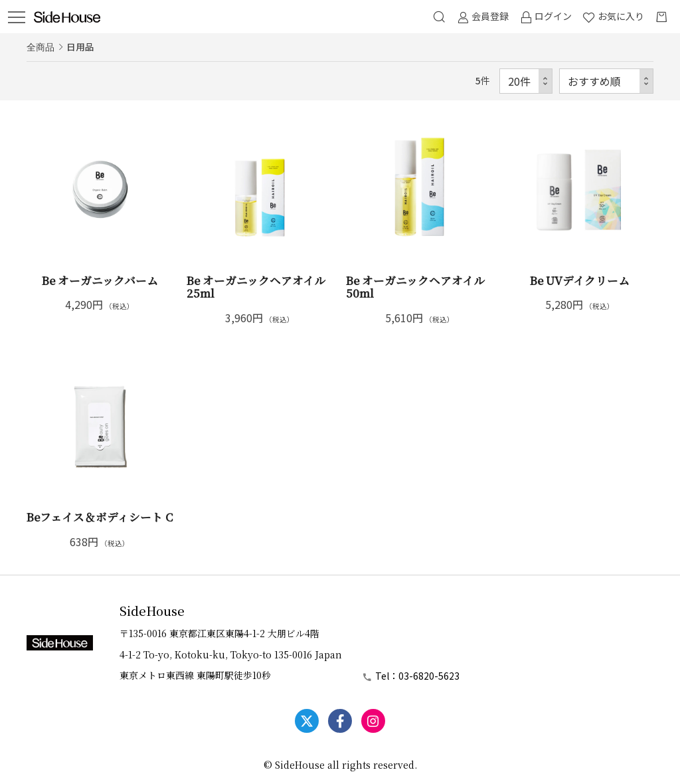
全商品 (41, 47)
